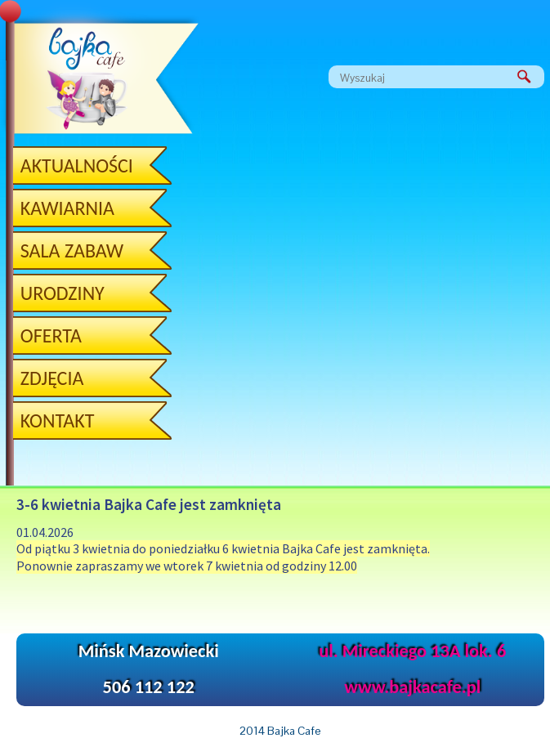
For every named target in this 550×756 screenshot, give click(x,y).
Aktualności (77, 166)
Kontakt (58, 420)
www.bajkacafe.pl (412, 687)
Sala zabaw (72, 251)
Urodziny (63, 293)
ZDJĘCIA (52, 378)
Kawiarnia (67, 208)
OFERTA (51, 336)
